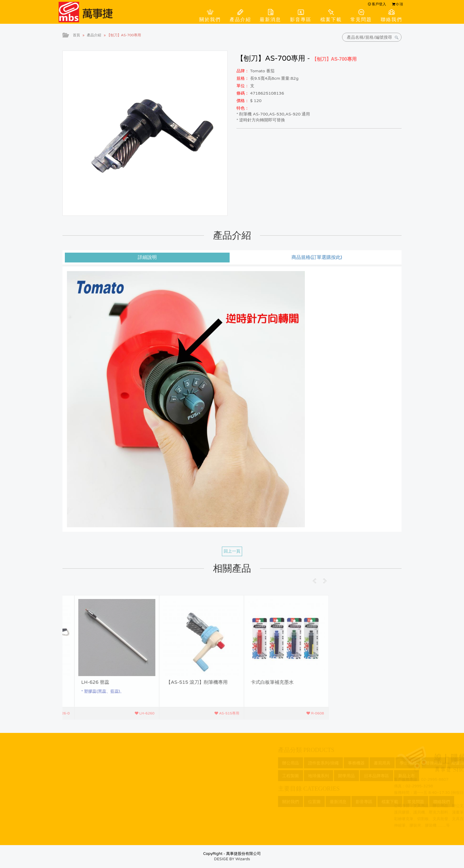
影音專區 (301, 20)
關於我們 (210, 20)
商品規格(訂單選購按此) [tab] (317, 257)
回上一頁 (232, 551)
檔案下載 (331, 20)
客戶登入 (377, 4)
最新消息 (270, 20)
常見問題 (361, 20)
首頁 (76, 35)
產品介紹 (240, 20)
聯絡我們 (391, 20)
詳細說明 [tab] (147, 257)
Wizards (243, 859)
